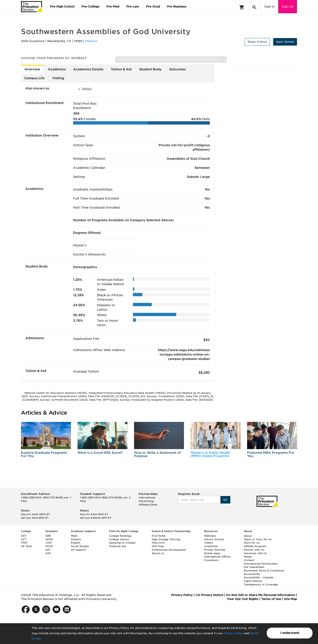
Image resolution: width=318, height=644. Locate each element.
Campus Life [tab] (34, 78)
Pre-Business (177, 7)
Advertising (146, 501)
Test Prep (158, 546)
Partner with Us (254, 550)
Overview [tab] (32, 69)
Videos (209, 543)
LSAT (49, 543)
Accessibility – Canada (258, 577)
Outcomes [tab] (177, 69)
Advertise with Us (255, 553)
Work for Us (252, 543)
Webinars (210, 536)
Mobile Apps (212, 553)
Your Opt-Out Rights (243, 599)
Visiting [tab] (58, 78)
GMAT (49, 539)
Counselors (211, 560)
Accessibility (252, 574)
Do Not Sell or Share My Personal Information (261, 595)
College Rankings (120, 536)
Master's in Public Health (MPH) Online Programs (210, 454)
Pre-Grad (153, 7)
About (248, 536)
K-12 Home (159, 536)
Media (248, 557)
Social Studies (80, 546)
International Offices (217, 557)
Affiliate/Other (148, 505)
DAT (48, 550)
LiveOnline (211, 546)
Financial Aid (117, 546)
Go (225, 500)
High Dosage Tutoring (166, 539)
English (76, 543)
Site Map (290, 599)
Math (74, 536)
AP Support (79, 550)
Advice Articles (214, 539)
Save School (285, 42)
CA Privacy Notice (209, 595)
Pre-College (90, 7)
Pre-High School (62, 7)
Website (91, 41)
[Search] (254, 7)
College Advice (119, 539)
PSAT (24, 543)
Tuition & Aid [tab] (121, 69)
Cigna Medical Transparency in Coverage (261, 583)
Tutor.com (158, 543)
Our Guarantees (254, 567)
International (147, 498)
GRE (48, 536)
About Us (158, 553)
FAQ (24, 501)
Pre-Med (113, 7)
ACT (24, 539)
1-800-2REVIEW (46, 498)
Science (76, 539)
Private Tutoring (215, 550)
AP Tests (27, 546)
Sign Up (288, 7)
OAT (48, 553)
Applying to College (122, 543)
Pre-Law (133, 7)
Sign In (269, 7)
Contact (249, 560)
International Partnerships (261, 564)
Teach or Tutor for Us (258, 539)
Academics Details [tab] (88, 69)
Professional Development (169, 550)
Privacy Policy (233, 633)
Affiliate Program (255, 546)
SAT (23, 536)
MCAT (49, 546)
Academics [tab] (57, 69)
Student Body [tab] (150, 69)
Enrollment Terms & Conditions (264, 571)
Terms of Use (271, 599)
